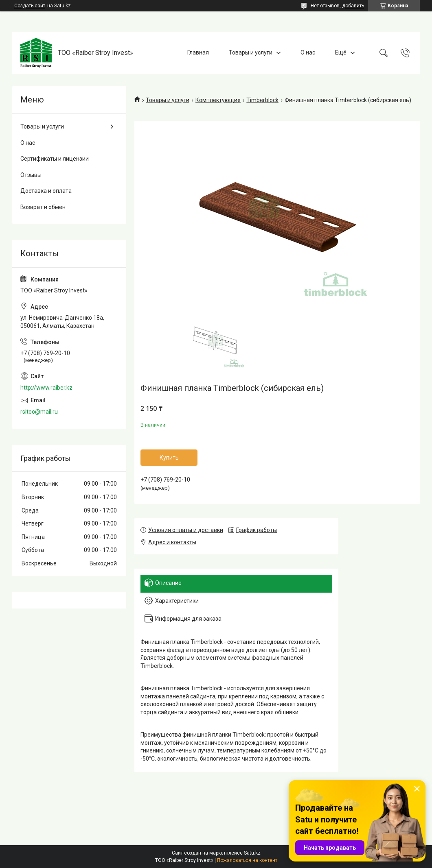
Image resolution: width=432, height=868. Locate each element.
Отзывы (31, 175)
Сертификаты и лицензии (55, 159)
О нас (308, 52)
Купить (169, 458)
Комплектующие (218, 100)
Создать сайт (30, 6)
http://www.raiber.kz (46, 388)
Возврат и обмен (43, 207)
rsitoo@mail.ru (39, 412)
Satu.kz (252, 853)
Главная (198, 52)
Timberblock (262, 100)
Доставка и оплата (46, 191)
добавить (353, 6)
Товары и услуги (251, 52)
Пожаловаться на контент (247, 860)
